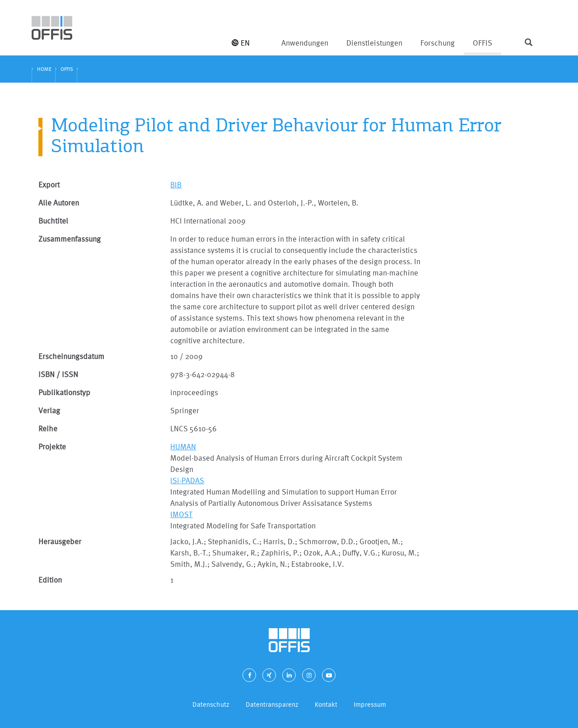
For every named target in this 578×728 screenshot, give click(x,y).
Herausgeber (60, 541)
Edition (50, 580)
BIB (176, 184)
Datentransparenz (272, 704)
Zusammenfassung (70, 239)
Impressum (370, 704)
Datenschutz (211, 704)
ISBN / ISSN (58, 374)
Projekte (52, 446)
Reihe (48, 428)
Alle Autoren (59, 203)
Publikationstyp (64, 392)
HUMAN (183, 446)
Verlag (49, 410)
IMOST (181, 514)
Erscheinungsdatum (71, 356)
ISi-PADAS (187, 480)
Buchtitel (53, 221)
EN (241, 43)
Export (49, 184)
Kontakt (326, 704)
